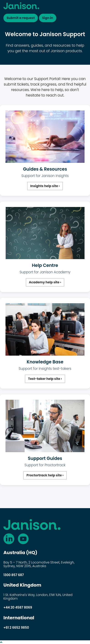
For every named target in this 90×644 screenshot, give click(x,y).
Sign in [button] (48, 18)
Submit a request (21, 18)
